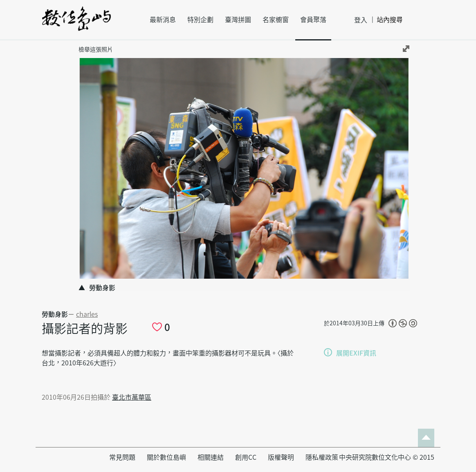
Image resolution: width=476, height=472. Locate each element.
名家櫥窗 (276, 20)
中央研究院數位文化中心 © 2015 (387, 457)
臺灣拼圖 (238, 20)
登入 (361, 20)
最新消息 (163, 20)
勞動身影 (55, 314)
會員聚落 (313, 20)
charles (87, 314)
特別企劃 (200, 20)
